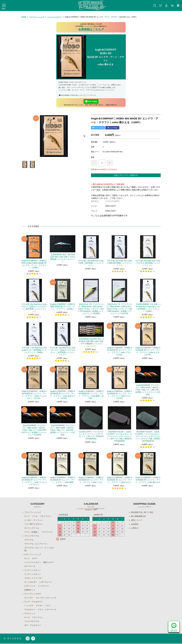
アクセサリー (30, 610)
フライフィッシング (33, 512)
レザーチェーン (46, 582)
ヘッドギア (29, 606)
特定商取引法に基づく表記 (142, 512)
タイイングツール (32, 528)
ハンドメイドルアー (54, 17)
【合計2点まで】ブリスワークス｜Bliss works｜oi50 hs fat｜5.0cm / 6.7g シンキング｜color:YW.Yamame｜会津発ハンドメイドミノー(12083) (91, 309)
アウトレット (30, 613)
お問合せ (135, 528)
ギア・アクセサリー (33, 625)
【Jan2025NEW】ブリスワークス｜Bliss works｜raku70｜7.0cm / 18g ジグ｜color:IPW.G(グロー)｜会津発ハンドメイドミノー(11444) (34, 430)
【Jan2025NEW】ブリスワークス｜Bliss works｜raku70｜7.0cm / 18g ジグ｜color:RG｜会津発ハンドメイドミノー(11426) (63, 430)
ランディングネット (33, 570)
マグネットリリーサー (34, 578)
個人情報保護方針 (138, 516)
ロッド (27, 516)
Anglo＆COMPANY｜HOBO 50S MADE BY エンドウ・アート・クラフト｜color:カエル (119, 480)
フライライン (45, 516)
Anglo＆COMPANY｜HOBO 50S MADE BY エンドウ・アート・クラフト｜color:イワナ (91, 480)
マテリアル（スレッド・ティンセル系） (39, 549)
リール (35, 516)
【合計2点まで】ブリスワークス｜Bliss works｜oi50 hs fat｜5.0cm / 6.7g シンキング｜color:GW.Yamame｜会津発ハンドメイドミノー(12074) (119, 309)
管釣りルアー (49, 562)
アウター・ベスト (43, 606)
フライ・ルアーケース (47, 610)
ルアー (35, 558)
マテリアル (29, 540)
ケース (27, 617)
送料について (137, 520)
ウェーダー (29, 598)
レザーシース (30, 586)
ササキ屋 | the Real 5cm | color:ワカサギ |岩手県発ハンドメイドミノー (148, 263)
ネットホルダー (31, 582)
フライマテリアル (32, 536)
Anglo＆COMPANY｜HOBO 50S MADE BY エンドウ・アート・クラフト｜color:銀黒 (63, 480)
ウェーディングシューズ (46, 598)
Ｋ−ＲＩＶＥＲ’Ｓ (13, 638)
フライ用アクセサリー (34, 524)
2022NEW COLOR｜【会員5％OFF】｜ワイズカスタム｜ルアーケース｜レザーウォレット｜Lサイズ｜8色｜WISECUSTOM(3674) (148, 436)
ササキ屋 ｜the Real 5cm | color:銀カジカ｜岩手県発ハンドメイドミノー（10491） (34, 350)
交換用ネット (30, 590)
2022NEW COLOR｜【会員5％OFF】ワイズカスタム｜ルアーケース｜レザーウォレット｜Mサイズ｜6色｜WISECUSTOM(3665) (119, 436)
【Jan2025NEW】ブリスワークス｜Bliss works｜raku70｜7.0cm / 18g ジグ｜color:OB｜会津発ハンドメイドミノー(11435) (148, 390)
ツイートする (98, 128)
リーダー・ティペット (34, 520)
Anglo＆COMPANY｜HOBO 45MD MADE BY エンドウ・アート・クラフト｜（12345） (63, 307)
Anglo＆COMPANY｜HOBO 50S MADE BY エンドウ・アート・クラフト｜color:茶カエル (148, 480)
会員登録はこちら (91, 29)
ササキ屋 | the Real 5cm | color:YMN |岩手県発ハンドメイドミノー (119, 263)
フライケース (47, 532)
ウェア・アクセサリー (34, 602)
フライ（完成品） (32, 532)
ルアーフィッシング (37, 17)
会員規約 (135, 524)
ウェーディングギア (33, 594)
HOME (24, 17)
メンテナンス (43, 586)
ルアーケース (30, 566)
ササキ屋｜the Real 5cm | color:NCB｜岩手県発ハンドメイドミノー (91, 263)
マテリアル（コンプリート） (36, 544)
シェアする (112, 128)
